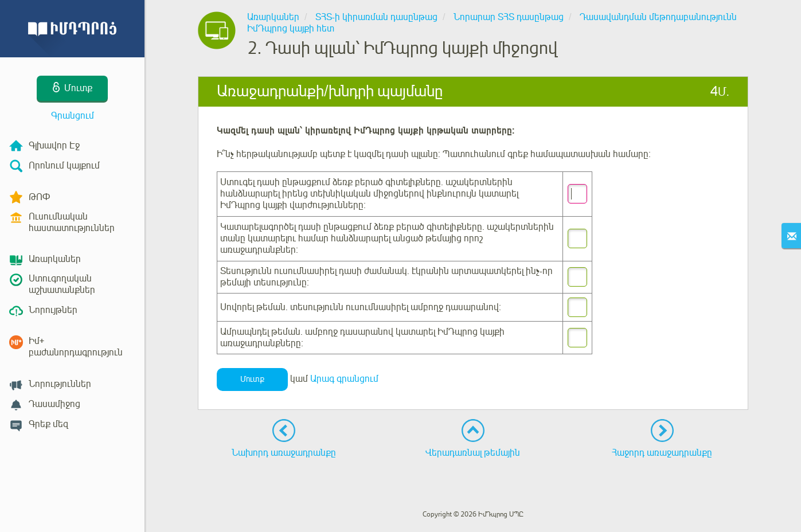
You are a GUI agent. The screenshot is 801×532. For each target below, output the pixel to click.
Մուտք (252, 379)
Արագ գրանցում (344, 379)
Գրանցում (73, 116)
